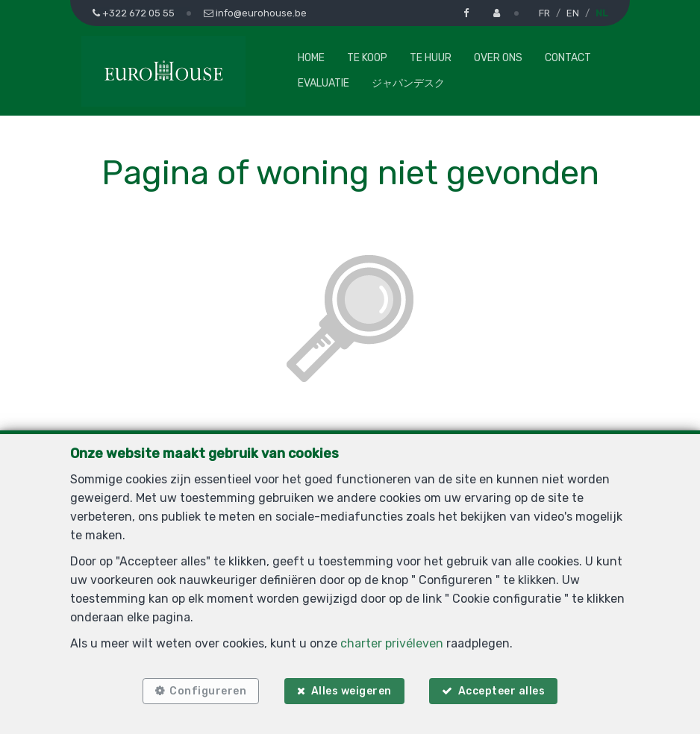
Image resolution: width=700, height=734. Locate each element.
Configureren (208, 691)
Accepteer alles (502, 691)
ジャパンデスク (408, 83)
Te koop (367, 58)
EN (573, 13)
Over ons (498, 58)
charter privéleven (392, 643)
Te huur (431, 58)
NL (601, 13)
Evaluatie (324, 83)
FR (544, 13)
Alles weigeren (351, 691)
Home (311, 58)
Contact (568, 58)
